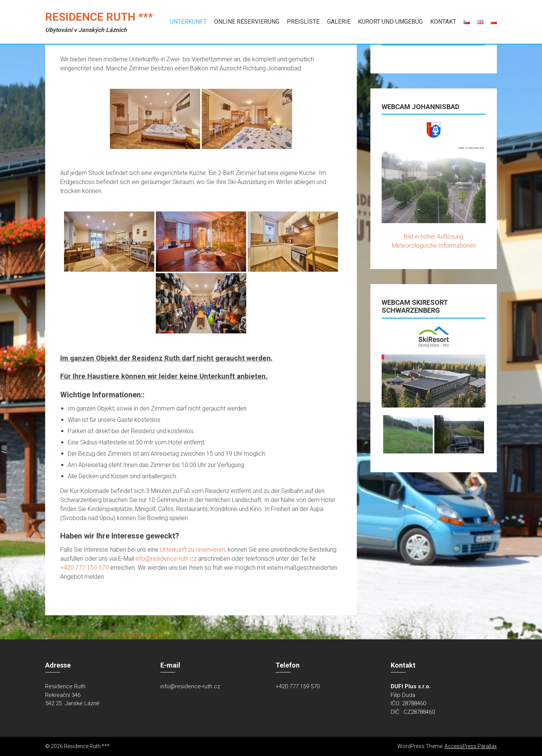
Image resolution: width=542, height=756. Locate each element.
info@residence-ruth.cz (166, 559)
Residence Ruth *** (99, 17)
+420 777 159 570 (85, 568)
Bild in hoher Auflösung (434, 237)
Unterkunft (188, 22)
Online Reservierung (247, 22)
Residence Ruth (66, 635)
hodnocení (154, 635)
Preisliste (303, 22)
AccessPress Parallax (471, 746)
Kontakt (443, 22)
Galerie (339, 22)
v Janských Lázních (113, 635)
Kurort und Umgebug (390, 22)
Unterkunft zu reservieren (193, 550)
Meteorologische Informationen (434, 246)
